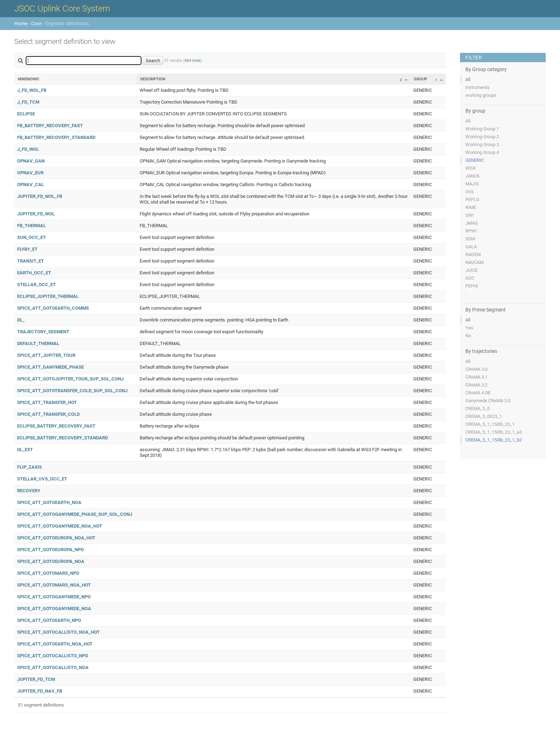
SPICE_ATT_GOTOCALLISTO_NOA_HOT (58, 632)
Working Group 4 (482, 152)
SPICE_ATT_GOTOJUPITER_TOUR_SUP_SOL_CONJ (70, 379)
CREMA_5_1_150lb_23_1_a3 (494, 432)
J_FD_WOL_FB (32, 90)
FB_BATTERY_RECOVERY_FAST (50, 126)
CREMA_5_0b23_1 (484, 416)
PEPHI (472, 286)
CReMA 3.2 (476, 385)
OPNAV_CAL (31, 184)
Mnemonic (29, 79)
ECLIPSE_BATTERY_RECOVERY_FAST (56, 426)
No (468, 336)
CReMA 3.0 (476, 369)
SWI (470, 215)
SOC (470, 278)
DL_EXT (25, 450)
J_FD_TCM (28, 102)
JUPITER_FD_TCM (36, 679)
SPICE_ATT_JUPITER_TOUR (46, 355)
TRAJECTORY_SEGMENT (43, 332)
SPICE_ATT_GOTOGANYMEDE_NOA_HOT (60, 526)
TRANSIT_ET (31, 261)
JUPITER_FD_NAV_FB (40, 691)
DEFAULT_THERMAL (38, 343)
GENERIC (475, 160)
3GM (470, 239)
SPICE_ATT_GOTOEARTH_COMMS (53, 308)
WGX (471, 168)
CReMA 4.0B (478, 393)
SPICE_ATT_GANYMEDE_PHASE (51, 367)
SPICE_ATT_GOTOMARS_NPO (48, 573)
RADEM (473, 255)
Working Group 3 (482, 144)
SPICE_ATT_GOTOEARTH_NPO (49, 620)
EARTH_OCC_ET (34, 273)
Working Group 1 (482, 129)
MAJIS (472, 184)
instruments (477, 87)
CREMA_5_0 (477, 408)
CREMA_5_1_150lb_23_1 (490, 424)
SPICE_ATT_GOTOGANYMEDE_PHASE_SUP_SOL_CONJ (75, 514)
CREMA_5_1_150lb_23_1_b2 (494, 440)
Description (153, 79)
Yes (469, 328)
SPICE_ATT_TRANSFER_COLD (48, 414)
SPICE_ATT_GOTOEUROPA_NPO (51, 550)
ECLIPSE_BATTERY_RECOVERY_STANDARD (62, 438)
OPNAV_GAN (31, 161)
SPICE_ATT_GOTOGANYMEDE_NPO (54, 597)
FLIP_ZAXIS (29, 467)
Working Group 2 (482, 137)
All (468, 79)
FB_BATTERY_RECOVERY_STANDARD (56, 137)
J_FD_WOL (28, 149)
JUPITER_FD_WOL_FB (40, 196)
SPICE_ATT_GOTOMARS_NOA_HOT (54, 585)
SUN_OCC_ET (31, 237)
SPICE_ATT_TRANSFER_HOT (47, 402)
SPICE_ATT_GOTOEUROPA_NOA (51, 561)
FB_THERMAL (31, 226)
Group (421, 79)
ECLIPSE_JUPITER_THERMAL (48, 296)
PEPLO (472, 200)
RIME (471, 207)
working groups (481, 95)
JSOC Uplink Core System (62, 9)
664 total (192, 61)
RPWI (471, 231)
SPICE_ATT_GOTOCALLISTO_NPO (53, 656)
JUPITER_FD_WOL (36, 214)
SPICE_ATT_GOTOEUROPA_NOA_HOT (56, 538)
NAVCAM (474, 262)
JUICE (471, 270)
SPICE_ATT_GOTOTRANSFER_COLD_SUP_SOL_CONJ (72, 391)
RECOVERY (29, 491)
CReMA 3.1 (476, 377)
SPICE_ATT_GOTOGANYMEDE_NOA (54, 609)
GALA (471, 247)
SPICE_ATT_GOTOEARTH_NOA (49, 502)
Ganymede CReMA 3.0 (488, 401)
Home (21, 24)
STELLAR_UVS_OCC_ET (42, 479)
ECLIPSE (26, 114)
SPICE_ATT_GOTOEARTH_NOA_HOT (55, 644)
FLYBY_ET (27, 249)
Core (36, 24)
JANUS (472, 176)
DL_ (21, 320)
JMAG (472, 223)
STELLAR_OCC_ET (36, 285)
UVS (470, 192)
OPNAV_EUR (30, 173)
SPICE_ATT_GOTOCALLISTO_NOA (53, 667)
